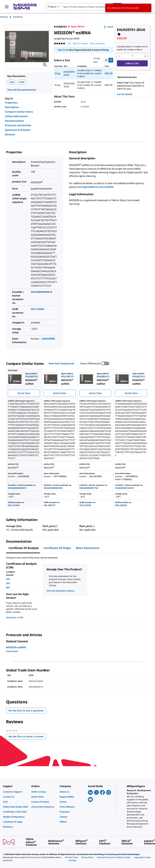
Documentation (14, 121)
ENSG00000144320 (124, 488)
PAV (8, 579)
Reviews (10, 134)
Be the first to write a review (27, 737)
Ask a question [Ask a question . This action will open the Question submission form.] (97, 43)
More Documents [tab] (88, 548)
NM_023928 (85, 505)
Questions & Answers (18, 130)
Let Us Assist (125, 94)
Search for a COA (15, 617)
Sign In (62, 50)
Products (4, 17)
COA (12, 82)
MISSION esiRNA (16, 647)
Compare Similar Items (19, 112)
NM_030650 (121, 505)
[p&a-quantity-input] (132, 56)
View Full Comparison (61, 363)
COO (22, 82)
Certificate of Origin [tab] (57, 548)
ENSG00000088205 (53, 488)
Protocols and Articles (18, 125)
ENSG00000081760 (89, 488)
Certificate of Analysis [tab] (24, 548)
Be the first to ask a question (26, 711)
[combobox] (84, 7)
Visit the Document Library (60, 591)
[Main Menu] (7, 7)
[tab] (7, 17)
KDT (8, 583)
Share (108, 27)
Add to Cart (132, 63)
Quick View (24, 393)
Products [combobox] (52, 7)
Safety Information (16, 116)
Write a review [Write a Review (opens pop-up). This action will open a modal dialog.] (80, 43)
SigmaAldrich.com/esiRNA (98, 187)
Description (12, 107)
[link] (16, 792)
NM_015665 (37, 309)
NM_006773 (50, 505)
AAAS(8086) (49, 339)
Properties (11, 103)
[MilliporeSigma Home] (25, 7)
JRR (8, 588)
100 (33, 172)
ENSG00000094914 (41, 292)
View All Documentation (22, 90)
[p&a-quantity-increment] (145, 56)
